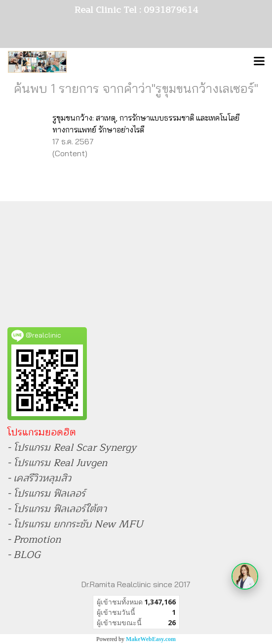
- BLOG (24, 555)
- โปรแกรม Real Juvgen (57, 463)
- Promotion (34, 539)
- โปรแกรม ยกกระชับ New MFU (75, 524)
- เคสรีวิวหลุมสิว (39, 478)
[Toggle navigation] (259, 62)
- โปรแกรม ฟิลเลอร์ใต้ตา (57, 509)
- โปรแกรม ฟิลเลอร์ (46, 494)
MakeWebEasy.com (151, 639)
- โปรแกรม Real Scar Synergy (72, 448)
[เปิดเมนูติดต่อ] (245, 576)
